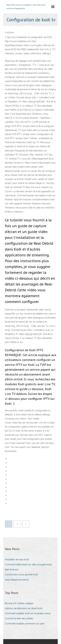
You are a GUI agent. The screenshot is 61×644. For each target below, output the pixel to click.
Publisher (10, 32)
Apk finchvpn (12, 570)
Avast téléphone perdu (17, 580)
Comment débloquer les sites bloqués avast (28, 564)
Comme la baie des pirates (19, 618)
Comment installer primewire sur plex (25, 624)
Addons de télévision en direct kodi (24, 608)
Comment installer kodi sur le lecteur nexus (28, 613)
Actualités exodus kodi (17, 559)
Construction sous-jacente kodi (21, 575)
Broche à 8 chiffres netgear (19, 603)
